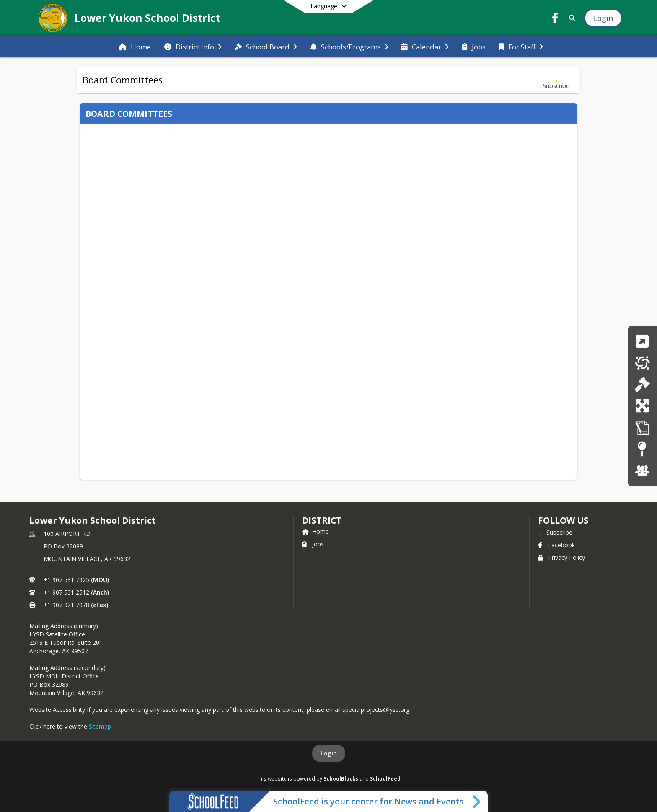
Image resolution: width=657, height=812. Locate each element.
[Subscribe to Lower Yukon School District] (555, 532)
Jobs (313, 544)
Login (329, 753)
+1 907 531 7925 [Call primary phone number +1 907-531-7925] (66, 580)
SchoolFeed (385, 778)
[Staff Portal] (642, 471)
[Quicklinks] (642, 341)
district (322, 520)
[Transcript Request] (642, 428)
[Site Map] (642, 449)
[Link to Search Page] (570, 18)
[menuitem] (135, 46)
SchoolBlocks (341, 778)
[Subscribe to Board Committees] (556, 80)
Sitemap (100, 726)
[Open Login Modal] (603, 18)
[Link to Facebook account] (555, 19)
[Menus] (642, 363)
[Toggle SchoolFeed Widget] (477, 802)
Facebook (556, 545)
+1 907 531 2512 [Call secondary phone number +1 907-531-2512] (66, 592)
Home (316, 531)
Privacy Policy (561, 557)
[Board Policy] (642, 384)
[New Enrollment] (642, 406)
